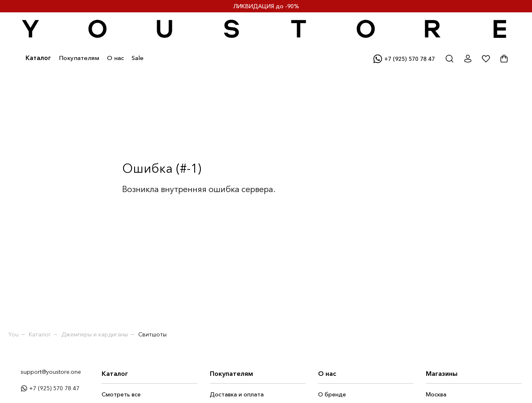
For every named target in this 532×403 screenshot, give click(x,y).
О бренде (332, 394)
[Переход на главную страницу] (265, 29)
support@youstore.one (51, 372)
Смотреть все (121, 394)
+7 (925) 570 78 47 (50, 388)
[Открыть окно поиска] (450, 59)
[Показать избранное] (486, 59)
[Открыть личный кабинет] (468, 59)
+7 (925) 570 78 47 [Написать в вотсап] (404, 59)
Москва (436, 394)
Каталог (38, 58)
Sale (138, 58)
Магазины (442, 373)
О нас (115, 58)
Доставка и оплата (237, 394)
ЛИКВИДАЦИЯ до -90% (266, 6)
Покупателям (79, 58)
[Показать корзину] (504, 59)
